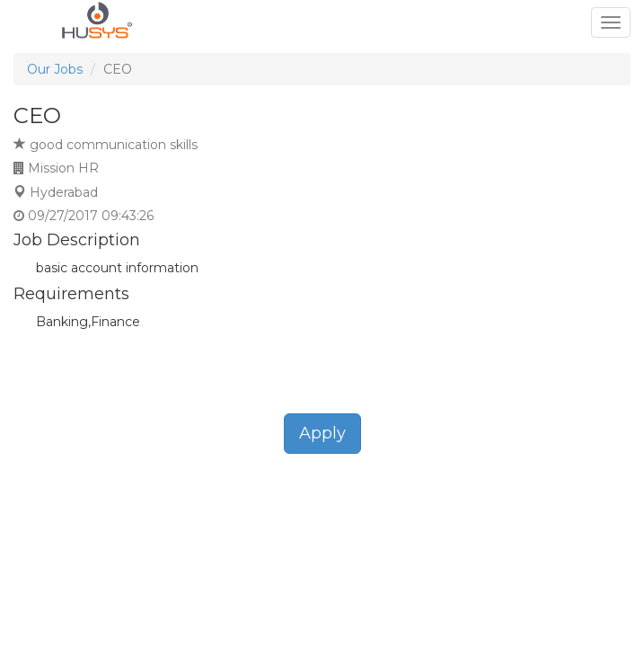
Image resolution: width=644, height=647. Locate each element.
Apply (322, 433)
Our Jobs (55, 69)
